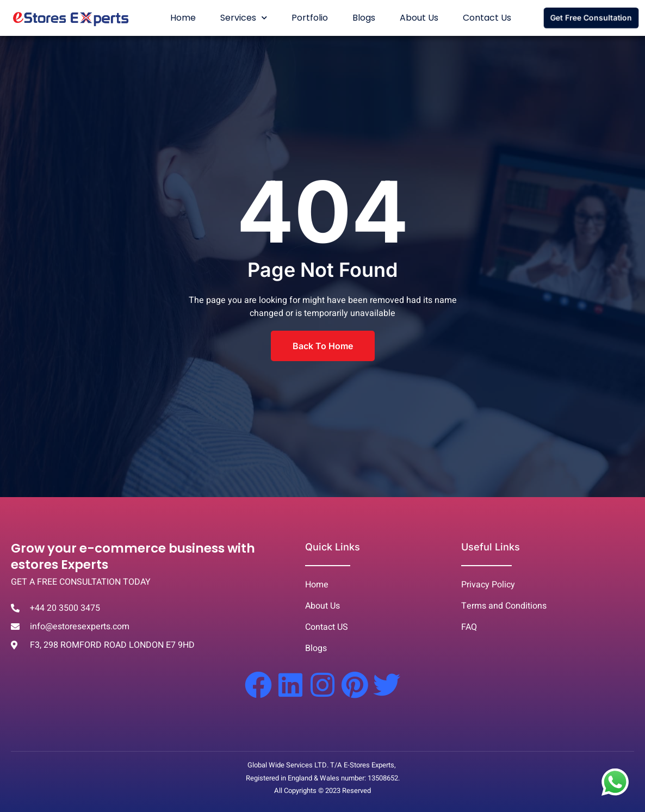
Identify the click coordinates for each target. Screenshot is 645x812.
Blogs (364, 18)
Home (183, 18)
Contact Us (487, 18)
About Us (419, 18)
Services (244, 18)
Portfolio (310, 18)
